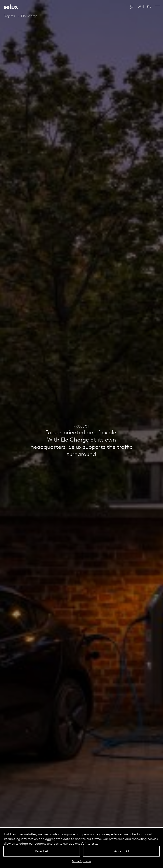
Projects (9, 16)
